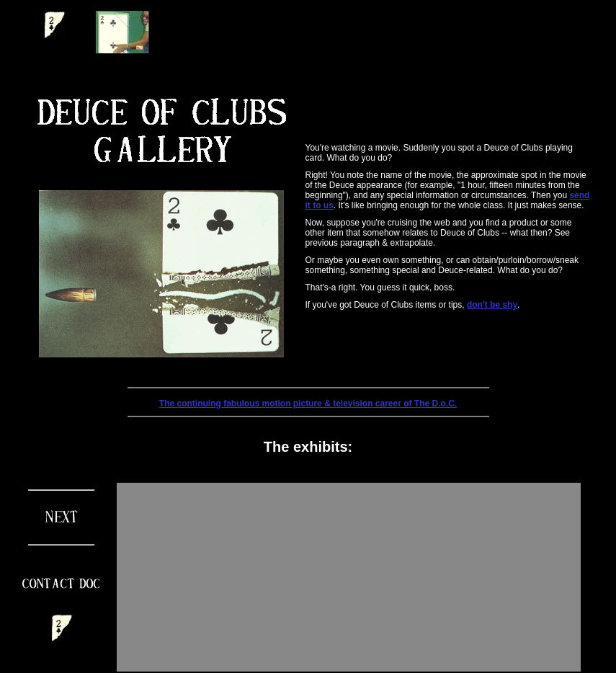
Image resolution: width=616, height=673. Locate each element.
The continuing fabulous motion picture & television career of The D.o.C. (308, 404)
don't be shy (492, 305)
